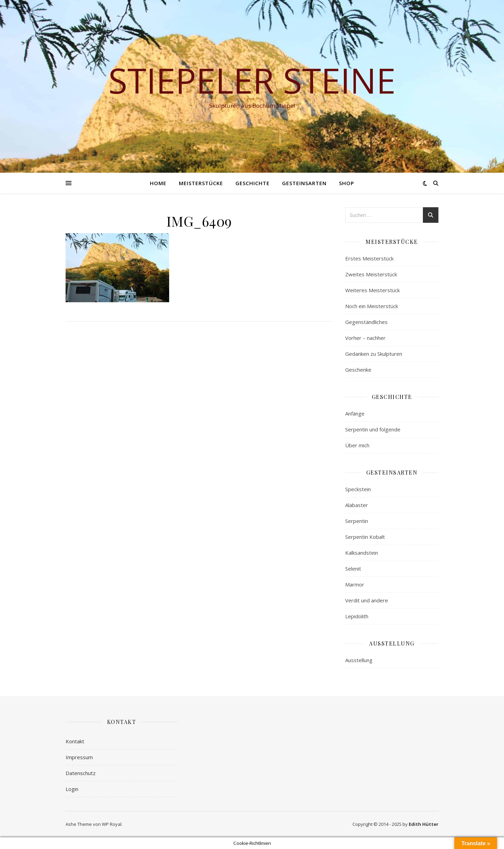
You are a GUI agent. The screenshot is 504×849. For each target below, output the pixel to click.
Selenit (353, 569)
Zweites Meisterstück (371, 274)
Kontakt (75, 741)
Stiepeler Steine (252, 80)
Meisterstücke (201, 183)
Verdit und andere (367, 600)
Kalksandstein (362, 553)
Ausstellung (359, 660)
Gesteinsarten (304, 183)
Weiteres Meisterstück (372, 290)
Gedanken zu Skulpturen (374, 354)
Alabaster (357, 505)
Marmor (355, 584)
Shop (347, 183)
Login (72, 789)
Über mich (357, 445)
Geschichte (253, 183)
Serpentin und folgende (373, 429)
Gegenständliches (366, 322)
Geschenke (358, 370)
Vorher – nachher (365, 338)
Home (158, 183)
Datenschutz (81, 773)
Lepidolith (357, 616)
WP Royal (112, 824)
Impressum (79, 757)
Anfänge (355, 413)
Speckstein (358, 489)
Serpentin (357, 521)
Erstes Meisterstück (369, 258)
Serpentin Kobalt (365, 537)
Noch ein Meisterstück (372, 306)
